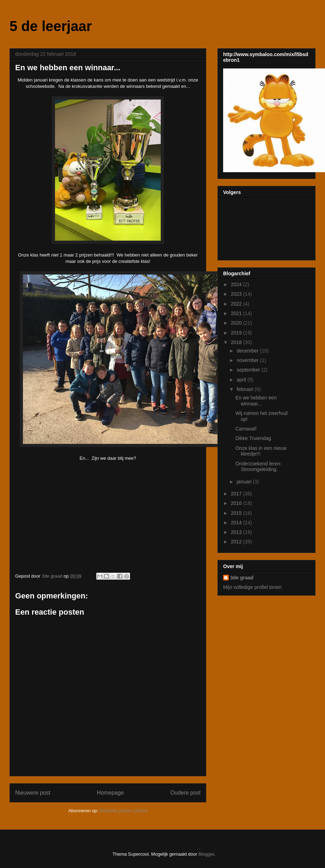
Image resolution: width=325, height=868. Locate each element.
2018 (237, 342)
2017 (237, 494)
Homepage (110, 793)
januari (245, 482)
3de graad (242, 578)
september (249, 370)
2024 (237, 284)
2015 (237, 513)
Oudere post (185, 793)
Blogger (206, 854)
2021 (237, 313)
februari (246, 389)
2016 (237, 503)
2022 (237, 304)
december (248, 351)
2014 (237, 523)
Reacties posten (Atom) (124, 811)
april (242, 380)
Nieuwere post (33, 793)
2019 (237, 333)
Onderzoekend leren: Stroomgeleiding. (259, 467)
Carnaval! (246, 429)
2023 (237, 294)
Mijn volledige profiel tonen (252, 587)
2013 (237, 532)
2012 (237, 542)
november (248, 360)
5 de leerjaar (51, 26)
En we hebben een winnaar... (256, 401)
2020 (237, 323)
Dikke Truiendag (253, 438)
